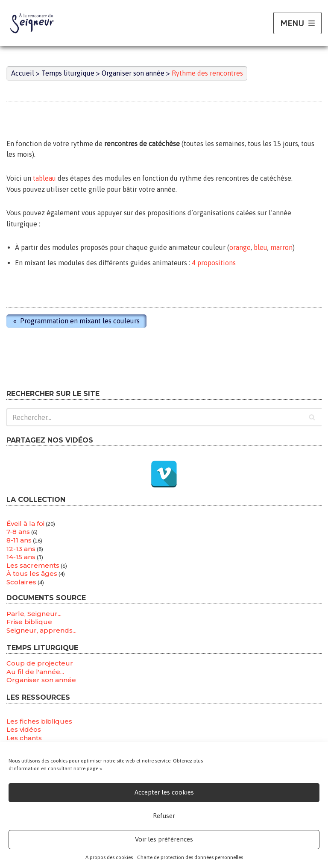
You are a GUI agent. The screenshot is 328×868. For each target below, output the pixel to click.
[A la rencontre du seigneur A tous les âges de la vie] (32, 23)
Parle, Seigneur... (34, 614)
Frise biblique (29, 622)
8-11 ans (19, 540)
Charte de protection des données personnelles (190, 857)
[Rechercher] (164, 417)
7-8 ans (18, 532)
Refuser (164, 816)
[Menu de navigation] (297, 23)
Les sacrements (33, 565)
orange (240, 247)
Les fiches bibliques (39, 721)
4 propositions (214, 263)
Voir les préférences (164, 839)
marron (281, 247)
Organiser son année (41, 680)
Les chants (24, 738)
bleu (261, 247)
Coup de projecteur (40, 663)
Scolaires (21, 582)
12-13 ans (21, 549)
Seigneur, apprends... (41, 630)
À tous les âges (32, 573)
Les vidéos (24, 729)
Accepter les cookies (164, 792)
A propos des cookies (109, 857)
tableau (44, 178)
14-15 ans (21, 557)
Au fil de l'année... (35, 672)
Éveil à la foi (25, 523)
